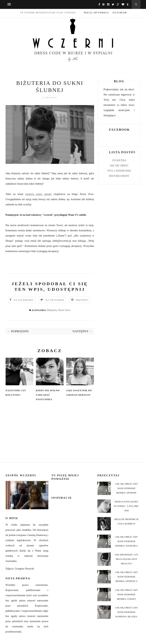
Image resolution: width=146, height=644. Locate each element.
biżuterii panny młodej (38, 194)
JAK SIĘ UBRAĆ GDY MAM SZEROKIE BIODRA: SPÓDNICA (126, 577)
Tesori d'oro (64, 310)
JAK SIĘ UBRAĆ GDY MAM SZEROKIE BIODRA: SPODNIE (126, 488)
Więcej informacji (96, 13)
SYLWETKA (119, 160)
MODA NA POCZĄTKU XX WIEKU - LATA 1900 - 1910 (126, 506)
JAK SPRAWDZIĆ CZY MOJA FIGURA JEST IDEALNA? (126, 559)
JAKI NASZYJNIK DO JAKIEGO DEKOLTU (79, 393)
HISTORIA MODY (119, 176)
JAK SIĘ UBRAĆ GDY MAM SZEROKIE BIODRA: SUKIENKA (126, 541)
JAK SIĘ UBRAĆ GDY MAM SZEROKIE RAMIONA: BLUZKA (126, 612)
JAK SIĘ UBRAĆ (119, 166)
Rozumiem (120, 13)
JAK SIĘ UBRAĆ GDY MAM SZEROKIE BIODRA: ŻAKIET (126, 595)
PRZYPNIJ (82, 300)
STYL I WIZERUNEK (119, 171)
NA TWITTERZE (55, 300)
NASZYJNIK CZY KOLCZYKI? (16, 393)
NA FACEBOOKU (24, 300)
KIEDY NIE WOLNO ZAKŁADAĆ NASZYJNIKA (48, 395)
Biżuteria (52, 310)
